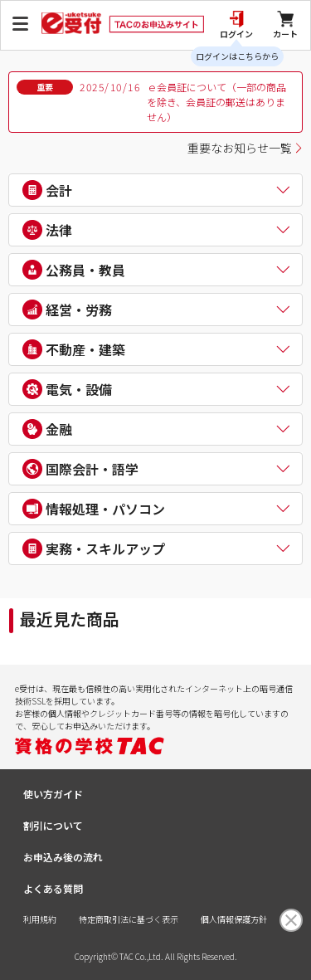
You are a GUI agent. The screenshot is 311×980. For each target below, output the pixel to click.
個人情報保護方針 (234, 919)
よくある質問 (53, 888)
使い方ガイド (53, 794)
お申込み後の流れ (63, 857)
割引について (53, 825)
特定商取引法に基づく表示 (129, 919)
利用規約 (40, 919)
